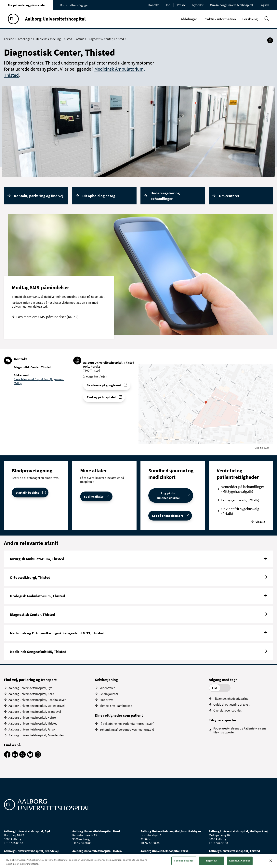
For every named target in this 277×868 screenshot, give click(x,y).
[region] (138, 861)
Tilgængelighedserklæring (231, 699)
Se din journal (109, 694)
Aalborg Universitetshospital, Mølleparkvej (37, 706)
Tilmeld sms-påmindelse (116, 706)
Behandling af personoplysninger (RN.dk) (127, 729)
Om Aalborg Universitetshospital (231, 5)
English (264, 5)
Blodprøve (106, 700)
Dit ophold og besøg (99, 196)
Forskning (250, 19)
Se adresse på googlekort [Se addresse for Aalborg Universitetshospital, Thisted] (104, 385)
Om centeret (229, 196)
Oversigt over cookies (228, 710)
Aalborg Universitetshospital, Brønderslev (36, 735)
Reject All (212, 861)
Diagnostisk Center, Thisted (107, 39)
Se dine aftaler (94, 496)
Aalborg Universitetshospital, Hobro (32, 717)
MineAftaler (107, 688)
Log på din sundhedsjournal (168, 495)
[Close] (271, 861)
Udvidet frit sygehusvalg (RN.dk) (240, 511)
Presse (181, 5)
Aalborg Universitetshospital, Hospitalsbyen (37, 700)
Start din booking (27, 493)
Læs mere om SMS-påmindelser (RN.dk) (47, 317)
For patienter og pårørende (26, 5)
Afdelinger (189, 19)
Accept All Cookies (240, 861)
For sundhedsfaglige (74, 5)
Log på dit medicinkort (167, 516)
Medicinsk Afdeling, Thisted (55, 39)
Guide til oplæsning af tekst (231, 704)
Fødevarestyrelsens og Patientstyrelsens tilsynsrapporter (240, 730)
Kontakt (154, 5)
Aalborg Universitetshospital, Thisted (33, 723)
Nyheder (198, 5)
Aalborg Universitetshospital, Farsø (32, 729)
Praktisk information (220, 19)
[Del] (270, 40)
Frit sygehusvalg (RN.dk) (240, 500)
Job (168, 5)
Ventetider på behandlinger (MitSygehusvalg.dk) (243, 489)
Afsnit (81, 39)
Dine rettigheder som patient (119, 715)
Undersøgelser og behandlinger (165, 196)
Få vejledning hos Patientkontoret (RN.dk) (127, 724)
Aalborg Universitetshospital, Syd (30, 688)
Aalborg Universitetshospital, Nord (31, 694)
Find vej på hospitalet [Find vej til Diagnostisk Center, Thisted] (101, 397)
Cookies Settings (184, 861)
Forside (10, 39)
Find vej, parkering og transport (30, 680)
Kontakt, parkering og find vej (39, 196)
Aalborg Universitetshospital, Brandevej (35, 712)
